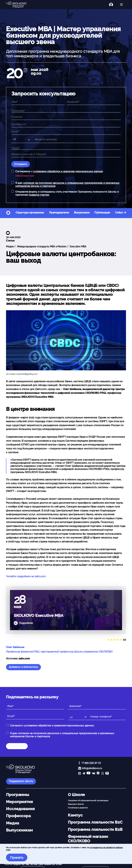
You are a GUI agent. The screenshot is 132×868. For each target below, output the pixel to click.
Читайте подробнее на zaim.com (26, 576)
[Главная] (19, 5)
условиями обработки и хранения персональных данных (68, 171)
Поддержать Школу (21, 781)
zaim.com (24, 659)
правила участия (39, 195)
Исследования (20, 809)
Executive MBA (78, 246)
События (120, 213)
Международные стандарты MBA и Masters (41, 246)
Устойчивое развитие (78, 808)
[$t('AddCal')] (26, 70)
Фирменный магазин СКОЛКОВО (88, 839)
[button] (125, 213)
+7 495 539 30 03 (91, 763)
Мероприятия (19, 802)
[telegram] (84, 774)
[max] (79, 774)
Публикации (102, 213)
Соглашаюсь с (59, 171)
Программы (18, 795)
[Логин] (113, 5)
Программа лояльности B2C (95, 822)
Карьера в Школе (76, 804)
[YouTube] (88, 774)
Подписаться (17, 746)
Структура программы (30, 213)
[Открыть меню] (121, 5)
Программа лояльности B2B (95, 829)
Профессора (18, 816)
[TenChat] (107, 774)
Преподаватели (59, 213)
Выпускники (82, 213)
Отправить (21, 164)
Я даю (67, 184)
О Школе (76, 795)
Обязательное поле (25, 176)
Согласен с (52, 726)
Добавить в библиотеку (23, 667)
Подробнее (26, 623)
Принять (17, 857)
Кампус (75, 815)
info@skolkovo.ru (92, 768)
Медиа (10, 246)
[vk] (93, 774)
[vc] (102, 774)
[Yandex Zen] (98, 774)
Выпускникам (19, 830)
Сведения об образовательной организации (88, 800)
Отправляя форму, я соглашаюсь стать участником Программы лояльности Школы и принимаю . (67, 193)
